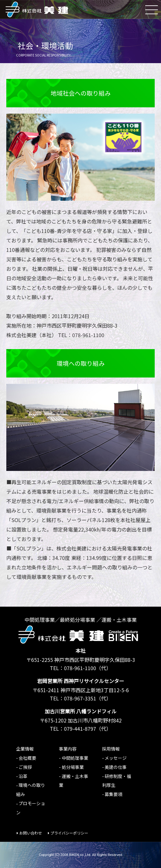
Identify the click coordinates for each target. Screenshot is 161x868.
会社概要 (27, 758)
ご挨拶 (25, 767)
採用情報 (111, 749)
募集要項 (113, 794)
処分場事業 (73, 767)
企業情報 (25, 749)
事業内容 (68, 749)
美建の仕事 (116, 767)
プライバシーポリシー (69, 833)
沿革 (23, 776)
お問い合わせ (31, 833)
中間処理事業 (75, 758)
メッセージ (116, 758)
